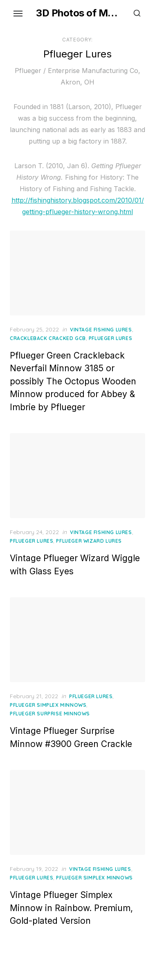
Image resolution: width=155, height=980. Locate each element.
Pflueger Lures (110, 338)
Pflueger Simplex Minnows (48, 705)
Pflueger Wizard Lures (89, 541)
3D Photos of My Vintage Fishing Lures (77, 13)
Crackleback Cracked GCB (48, 338)
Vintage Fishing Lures (101, 330)
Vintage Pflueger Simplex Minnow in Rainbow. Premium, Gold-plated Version (71, 908)
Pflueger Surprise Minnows (50, 714)
